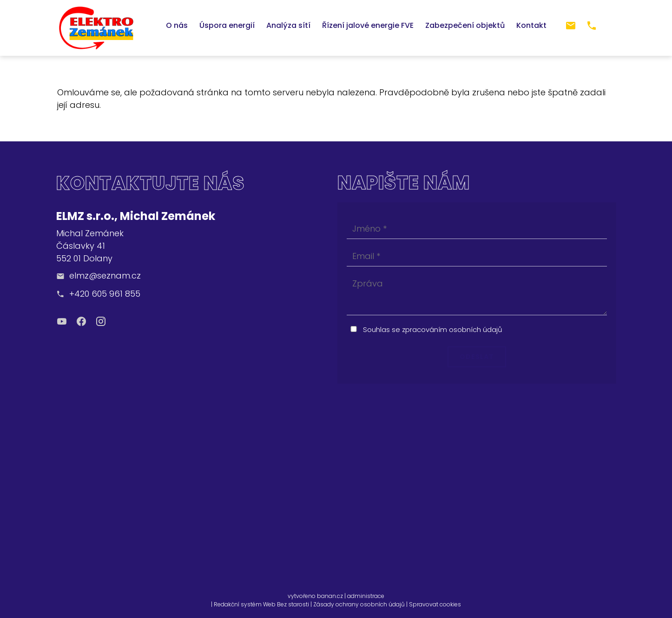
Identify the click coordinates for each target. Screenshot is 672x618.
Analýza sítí (288, 25)
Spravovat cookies (435, 604)
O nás (177, 25)
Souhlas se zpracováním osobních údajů (433, 329)
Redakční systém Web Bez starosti (261, 604)
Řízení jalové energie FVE (368, 25)
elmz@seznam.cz (105, 276)
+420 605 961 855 (105, 294)
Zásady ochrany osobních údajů (359, 604)
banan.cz (330, 596)
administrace (366, 596)
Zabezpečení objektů (465, 25)
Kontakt (531, 25)
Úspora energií (227, 25)
